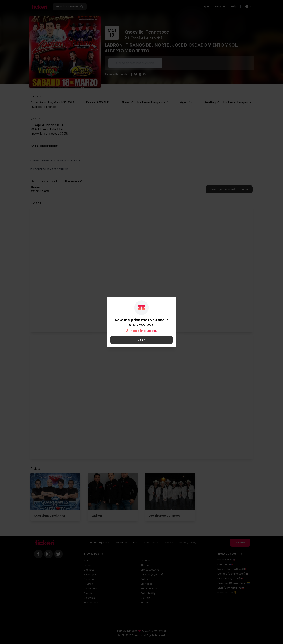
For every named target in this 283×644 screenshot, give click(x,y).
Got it (142, 340)
